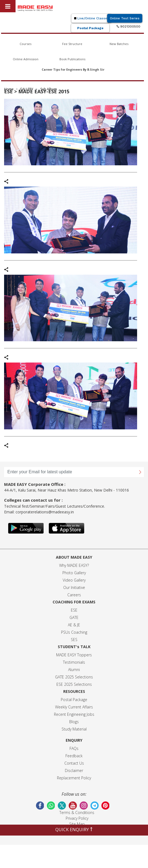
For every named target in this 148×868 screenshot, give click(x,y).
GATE (74, 617)
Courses (25, 44)
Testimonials (74, 662)
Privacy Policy (77, 818)
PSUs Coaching (74, 632)
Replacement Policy (74, 778)
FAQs (74, 748)
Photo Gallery (74, 573)
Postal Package (90, 28)
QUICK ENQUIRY (74, 830)
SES (74, 640)
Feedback (74, 756)
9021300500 (129, 26)
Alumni (74, 670)
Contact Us (74, 763)
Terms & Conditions (77, 812)
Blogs (74, 722)
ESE (74, 610)
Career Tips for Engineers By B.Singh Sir (73, 69)
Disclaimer (74, 770)
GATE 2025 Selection (73, 677)
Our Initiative (74, 587)
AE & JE (74, 625)
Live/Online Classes (92, 18)
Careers (74, 595)
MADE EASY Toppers (74, 655)
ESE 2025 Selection (73, 684)
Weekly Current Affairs (74, 707)
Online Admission (26, 59)
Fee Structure (72, 44)
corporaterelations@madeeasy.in (45, 512)
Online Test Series (125, 18)
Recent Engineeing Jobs (74, 714)
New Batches (119, 44)
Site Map (77, 824)
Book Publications (72, 59)
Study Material (74, 729)
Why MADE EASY (73, 565)
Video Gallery (74, 580)
